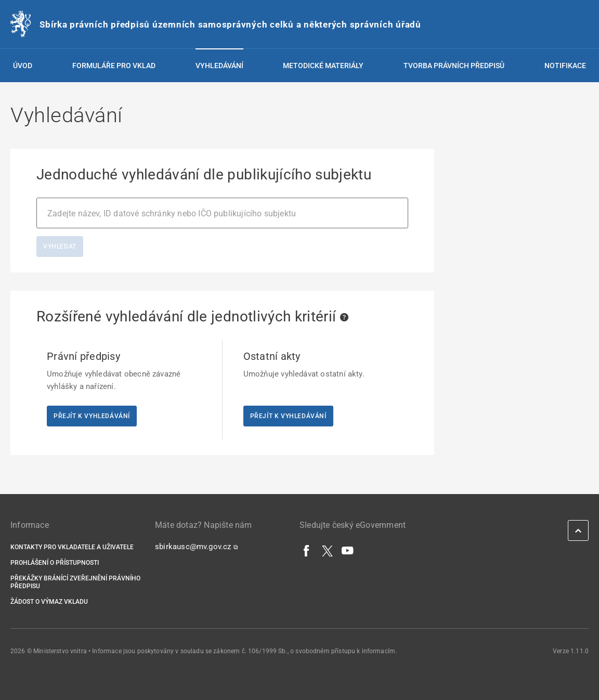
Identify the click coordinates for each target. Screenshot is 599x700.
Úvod (23, 66)
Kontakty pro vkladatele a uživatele (72, 547)
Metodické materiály (323, 66)
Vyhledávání (219, 66)
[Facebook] (307, 550)
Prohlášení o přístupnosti (55, 563)
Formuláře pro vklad (114, 66)
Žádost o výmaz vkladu (49, 602)
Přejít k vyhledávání (92, 416)
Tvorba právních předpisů (454, 66)
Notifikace (565, 66)
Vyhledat (60, 247)
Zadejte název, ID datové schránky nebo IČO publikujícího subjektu (172, 213)
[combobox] (222, 213)
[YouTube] (348, 550)
